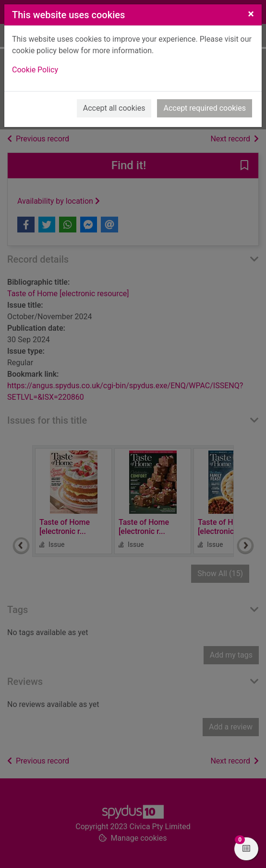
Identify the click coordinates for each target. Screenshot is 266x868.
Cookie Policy (35, 70)
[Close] (251, 14)
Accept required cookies (205, 108)
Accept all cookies (114, 108)
